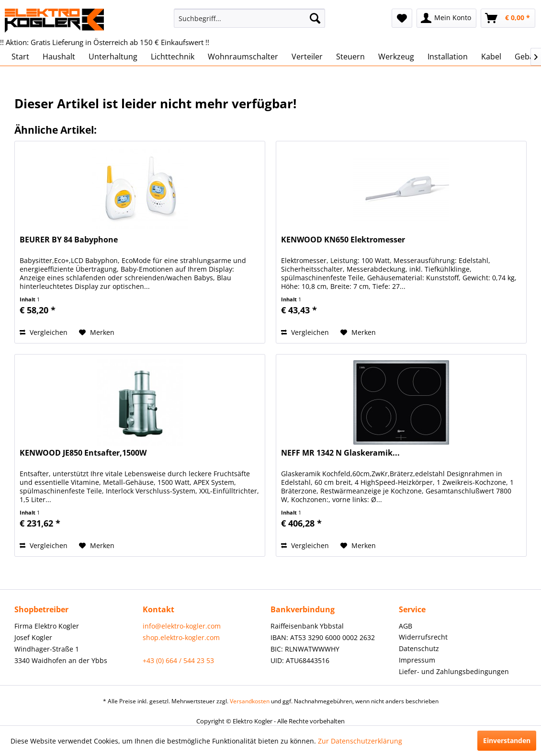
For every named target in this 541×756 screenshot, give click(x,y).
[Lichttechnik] (173, 57)
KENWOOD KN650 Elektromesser (343, 240)
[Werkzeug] (396, 57)
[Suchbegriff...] (249, 18)
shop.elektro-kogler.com (181, 637)
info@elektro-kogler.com (182, 626)
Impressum (417, 660)
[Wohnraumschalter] (243, 57)
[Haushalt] (59, 57)
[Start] (20, 57)
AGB (406, 626)
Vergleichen (44, 332)
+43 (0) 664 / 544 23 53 (178, 660)
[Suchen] (315, 18)
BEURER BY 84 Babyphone (69, 240)
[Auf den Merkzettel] (97, 332)
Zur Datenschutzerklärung (360, 741)
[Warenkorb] (508, 18)
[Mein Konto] (446, 18)
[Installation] (448, 57)
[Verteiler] (307, 57)
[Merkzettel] (402, 18)
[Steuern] (350, 57)
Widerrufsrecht (423, 637)
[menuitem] (249, 18)
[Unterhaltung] (113, 57)
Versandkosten (250, 701)
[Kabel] (491, 57)
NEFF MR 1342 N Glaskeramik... (340, 453)
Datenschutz (419, 648)
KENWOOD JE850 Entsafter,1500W (83, 453)
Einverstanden (507, 740)
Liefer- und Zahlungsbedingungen (454, 671)
